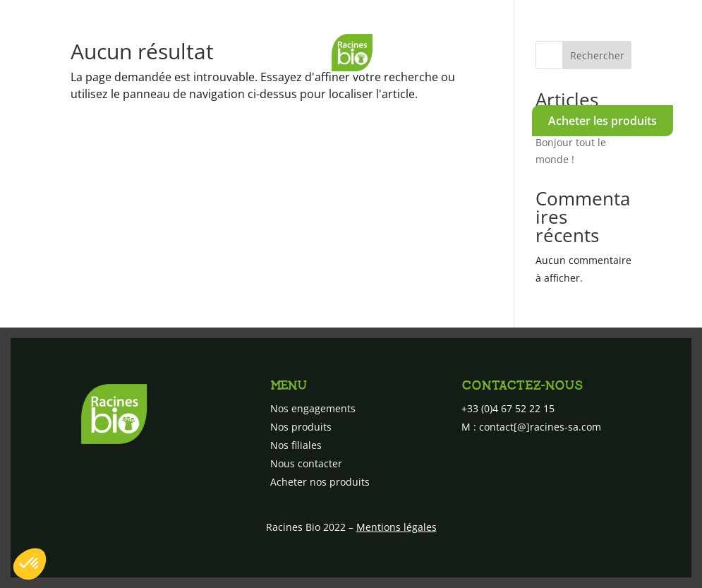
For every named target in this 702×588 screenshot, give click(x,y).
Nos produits (219, 117)
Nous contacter (452, 117)
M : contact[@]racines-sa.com (531, 427)
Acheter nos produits (320, 482)
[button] (30, 564)
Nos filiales (333, 117)
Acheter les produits (603, 121)
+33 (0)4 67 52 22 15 (508, 408)
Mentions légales (397, 527)
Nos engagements (87, 117)
